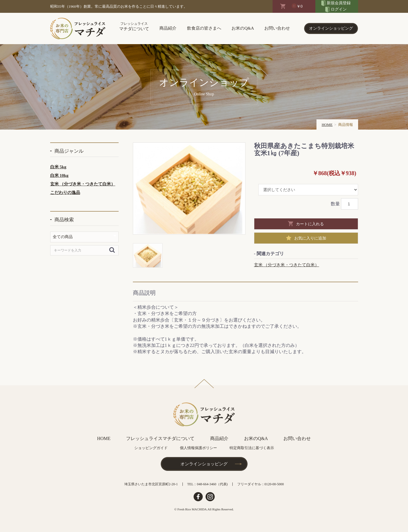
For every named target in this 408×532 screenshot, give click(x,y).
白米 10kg (59, 175)
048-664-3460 (207, 484)
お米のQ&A (243, 28)
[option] (189, 189)
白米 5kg (58, 167)
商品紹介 (168, 28)
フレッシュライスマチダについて (160, 438)
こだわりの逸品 (65, 193)
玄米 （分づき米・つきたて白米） (83, 184)
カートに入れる (310, 224)
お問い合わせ (277, 28)
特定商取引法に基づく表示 (252, 448)
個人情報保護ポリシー (198, 448)
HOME (327, 125)
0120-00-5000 (274, 484)
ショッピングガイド (151, 448)
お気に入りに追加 (310, 238)
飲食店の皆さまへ (204, 28)
